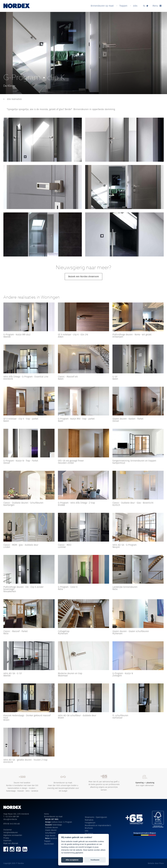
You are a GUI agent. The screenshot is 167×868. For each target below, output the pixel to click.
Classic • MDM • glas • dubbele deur (21, 545)
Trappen (123, 6)
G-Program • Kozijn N (123, 673)
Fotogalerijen (90, 823)
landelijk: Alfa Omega (56, 838)
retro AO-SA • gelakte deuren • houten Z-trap (25, 760)
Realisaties (89, 820)
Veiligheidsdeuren (11, 832)
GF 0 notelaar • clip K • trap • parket (21, 419)
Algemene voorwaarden (13, 835)
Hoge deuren (50, 836)
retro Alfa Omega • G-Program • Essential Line (26, 377)
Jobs (135, 6)
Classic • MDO (65, 545)
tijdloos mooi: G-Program (59, 822)
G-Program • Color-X (68, 587)
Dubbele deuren (52, 827)
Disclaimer (8, 830)
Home (46, 814)
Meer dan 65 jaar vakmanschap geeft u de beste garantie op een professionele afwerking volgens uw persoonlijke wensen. (104, 783)
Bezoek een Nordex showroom (84, 276)
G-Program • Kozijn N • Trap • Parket (21, 461)
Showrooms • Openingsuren (96, 817)
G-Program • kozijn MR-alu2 (17, 335)
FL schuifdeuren (120, 715)
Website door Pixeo (156, 863)
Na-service (89, 833)
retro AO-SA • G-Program (124, 545)
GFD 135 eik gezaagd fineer (71, 461)
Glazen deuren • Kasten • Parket (128, 419)
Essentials (7, 841)
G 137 (115, 377)
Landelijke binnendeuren (125, 587)
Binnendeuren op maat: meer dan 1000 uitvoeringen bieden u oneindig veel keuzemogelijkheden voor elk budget (63, 783)
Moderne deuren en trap (70, 673)
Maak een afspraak (11, 843)
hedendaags (53, 825)
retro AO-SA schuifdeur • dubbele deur (77, 715)
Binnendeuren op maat (102, 6)
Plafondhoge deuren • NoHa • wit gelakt (132, 335)
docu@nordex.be (10, 819)
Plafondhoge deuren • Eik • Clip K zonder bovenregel (23, 588)
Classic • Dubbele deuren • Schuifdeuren (23, 503)
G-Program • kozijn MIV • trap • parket (76, 419)
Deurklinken (49, 844)
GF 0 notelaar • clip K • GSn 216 (73, 335)
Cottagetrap (64, 631)
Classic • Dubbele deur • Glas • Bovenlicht (133, 503)
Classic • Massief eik (68, 377)
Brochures (89, 828)
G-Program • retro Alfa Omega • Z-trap (76, 503)
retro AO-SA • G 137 (13, 673)
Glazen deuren (51, 830)
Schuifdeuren (50, 833)
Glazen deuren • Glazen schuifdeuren (131, 631)
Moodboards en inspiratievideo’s (98, 825)
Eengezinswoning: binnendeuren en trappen (134, 461)
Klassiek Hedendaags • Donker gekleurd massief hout (27, 717)
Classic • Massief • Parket (16, 631)
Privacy (6, 838)
